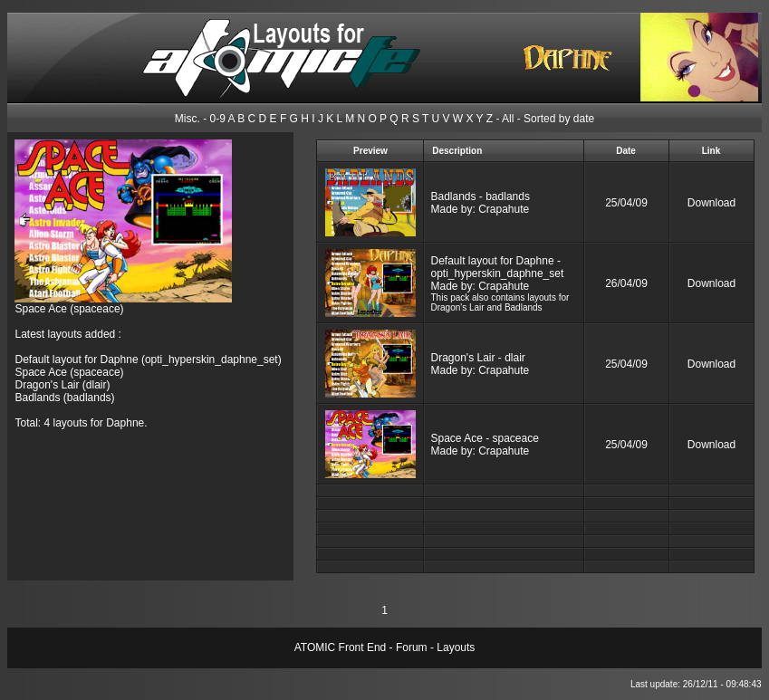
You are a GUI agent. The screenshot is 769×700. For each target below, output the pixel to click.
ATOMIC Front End (341, 647)
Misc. (187, 119)
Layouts (456, 647)
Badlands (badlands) (64, 398)
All (508, 119)
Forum (412, 647)
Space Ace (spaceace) (69, 309)
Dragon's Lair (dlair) (62, 385)
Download (711, 203)
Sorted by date (559, 119)
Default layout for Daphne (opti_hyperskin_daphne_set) (148, 360)
